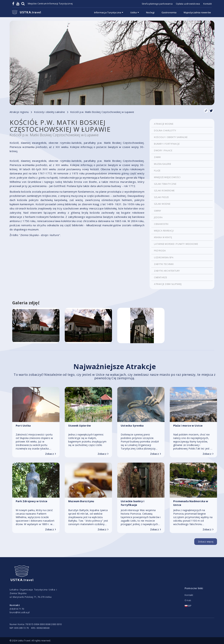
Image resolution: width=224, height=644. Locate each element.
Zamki (157, 157)
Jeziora (158, 217)
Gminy (158, 211)
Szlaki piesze (161, 197)
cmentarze (160, 277)
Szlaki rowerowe (164, 191)
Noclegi (150, 12)
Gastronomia (169, 12)
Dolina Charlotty (165, 131)
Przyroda (160, 251)
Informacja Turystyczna (109, 12)
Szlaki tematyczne (165, 184)
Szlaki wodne (162, 204)
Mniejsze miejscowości (167, 177)
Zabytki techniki (164, 264)
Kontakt (208, 4)
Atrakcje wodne (164, 124)
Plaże (157, 171)
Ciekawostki (161, 224)
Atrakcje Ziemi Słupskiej (168, 284)
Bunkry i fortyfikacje (167, 144)
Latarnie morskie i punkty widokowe (176, 244)
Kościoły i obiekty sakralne (171, 137)
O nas (188, 600)
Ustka (135, 12)
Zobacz (51, 454)
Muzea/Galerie (163, 164)
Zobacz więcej (206, 542)
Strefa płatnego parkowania (157, 4)
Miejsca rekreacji (164, 231)
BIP (188, 606)
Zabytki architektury (167, 271)
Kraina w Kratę (163, 237)
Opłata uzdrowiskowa (188, 4)
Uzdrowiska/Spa (164, 257)
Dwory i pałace (163, 150)
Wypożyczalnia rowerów (197, 12)
